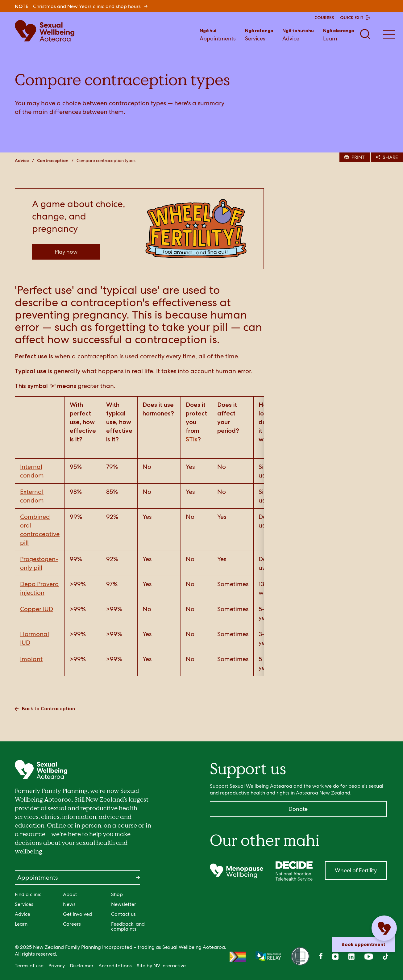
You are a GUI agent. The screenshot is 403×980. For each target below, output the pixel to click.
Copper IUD (37, 609)
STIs (192, 439)
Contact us (123, 914)
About (70, 894)
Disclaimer (82, 966)
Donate (298, 809)
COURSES (324, 18)
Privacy (57, 966)
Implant (31, 659)
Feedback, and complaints (128, 926)
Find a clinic (28, 894)
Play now (66, 252)
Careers (72, 924)
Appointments (218, 34)
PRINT (355, 157)
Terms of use (29, 966)
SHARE (387, 157)
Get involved (77, 914)
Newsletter (124, 904)
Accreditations (115, 966)
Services (259, 34)
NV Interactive (170, 966)
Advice (298, 34)
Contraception (53, 161)
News (69, 904)
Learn (339, 34)
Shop (117, 894)
